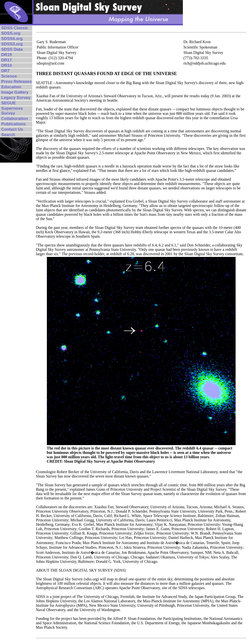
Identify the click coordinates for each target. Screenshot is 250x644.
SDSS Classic (15, 28)
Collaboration (15, 119)
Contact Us (12, 129)
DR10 (6, 65)
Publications (14, 124)
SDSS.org (11, 33)
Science (9, 76)
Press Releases (16, 82)
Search (8, 135)
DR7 (5, 71)
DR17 (6, 60)
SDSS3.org (12, 44)
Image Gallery (15, 92)
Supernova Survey (12, 111)
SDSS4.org (12, 39)
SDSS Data (12, 49)
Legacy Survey (16, 98)
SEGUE (9, 103)
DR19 (6, 55)
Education (11, 87)
